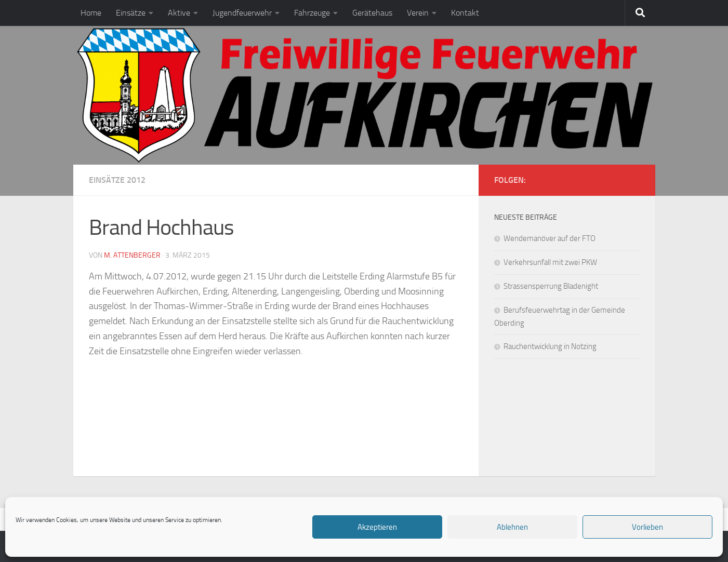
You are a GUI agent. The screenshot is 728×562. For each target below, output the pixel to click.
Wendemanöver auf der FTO (550, 238)
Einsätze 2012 (117, 180)
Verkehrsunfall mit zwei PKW (550, 262)
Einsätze (131, 13)
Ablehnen (512, 527)
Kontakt (465, 13)
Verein (418, 13)
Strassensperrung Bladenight (551, 286)
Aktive (179, 13)
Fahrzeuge (312, 13)
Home (91, 13)
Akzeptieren (377, 527)
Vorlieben (647, 527)
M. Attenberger (132, 255)
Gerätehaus (372, 13)
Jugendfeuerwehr (242, 13)
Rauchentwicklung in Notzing (550, 346)
